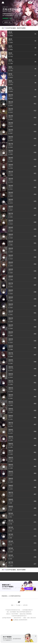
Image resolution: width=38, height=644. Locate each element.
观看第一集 (7, 22)
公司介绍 (25, 623)
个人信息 (18, 623)
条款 (12, 623)
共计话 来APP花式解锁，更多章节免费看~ (14, 28)
